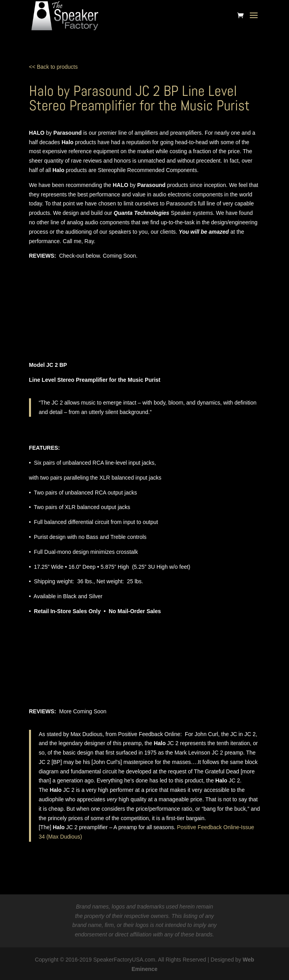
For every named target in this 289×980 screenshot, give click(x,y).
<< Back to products (54, 67)
